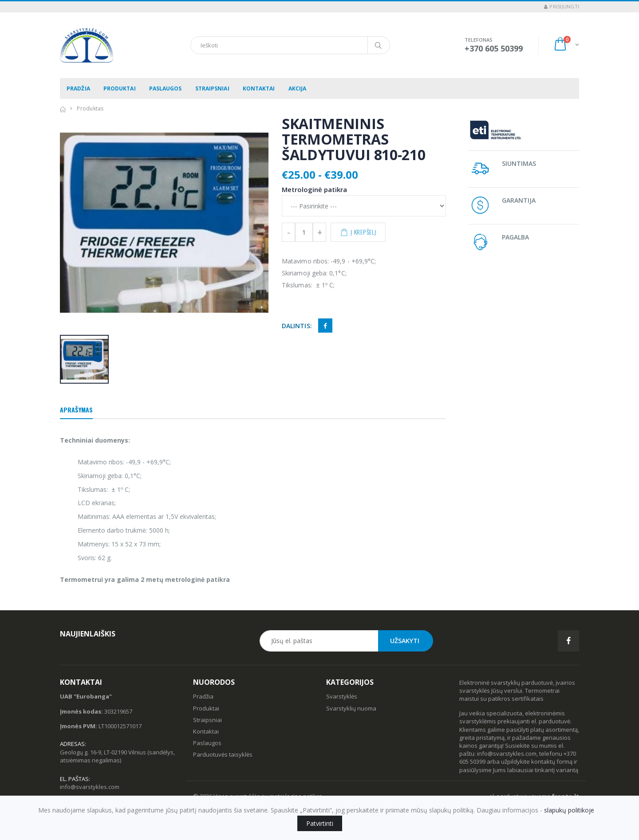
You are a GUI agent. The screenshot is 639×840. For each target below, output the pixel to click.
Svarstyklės (342, 696)
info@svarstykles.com (90, 787)
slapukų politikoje (569, 810)
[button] (566, 45)
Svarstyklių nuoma (351, 708)
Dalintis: (297, 326)
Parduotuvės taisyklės (223, 754)
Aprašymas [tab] (76, 410)
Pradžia (78, 88)
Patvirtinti (320, 823)
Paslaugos (166, 88)
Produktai (120, 88)
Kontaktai (259, 88)
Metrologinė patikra (314, 190)
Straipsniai (212, 88)
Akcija (298, 88)
